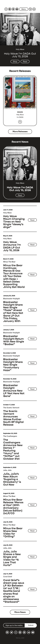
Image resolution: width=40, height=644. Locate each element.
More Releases (20, 132)
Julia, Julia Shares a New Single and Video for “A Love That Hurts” (12, 558)
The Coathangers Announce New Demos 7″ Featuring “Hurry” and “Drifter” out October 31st (13, 449)
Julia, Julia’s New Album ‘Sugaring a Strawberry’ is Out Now (12, 479)
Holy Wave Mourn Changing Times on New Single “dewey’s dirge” (14, 222)
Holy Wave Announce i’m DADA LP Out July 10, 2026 (12, 246)
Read (25, 62)
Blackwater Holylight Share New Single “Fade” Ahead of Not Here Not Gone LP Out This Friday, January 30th (13, 312)
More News (20, 612)
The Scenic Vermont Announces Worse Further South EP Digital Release (13, 418)
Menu (24, 9)
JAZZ (23, 638)
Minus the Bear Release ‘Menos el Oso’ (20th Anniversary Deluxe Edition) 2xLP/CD (13, 506)
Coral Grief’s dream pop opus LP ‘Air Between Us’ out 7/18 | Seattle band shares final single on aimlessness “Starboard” (14, 591)
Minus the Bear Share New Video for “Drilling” (13, 532)
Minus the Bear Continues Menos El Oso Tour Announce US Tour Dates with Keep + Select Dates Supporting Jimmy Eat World (14, 276)
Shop (15, 62)
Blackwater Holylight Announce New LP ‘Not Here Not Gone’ (14, 391)
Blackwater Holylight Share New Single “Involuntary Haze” (13, 365)
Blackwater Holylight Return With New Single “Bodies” (14, 340)
